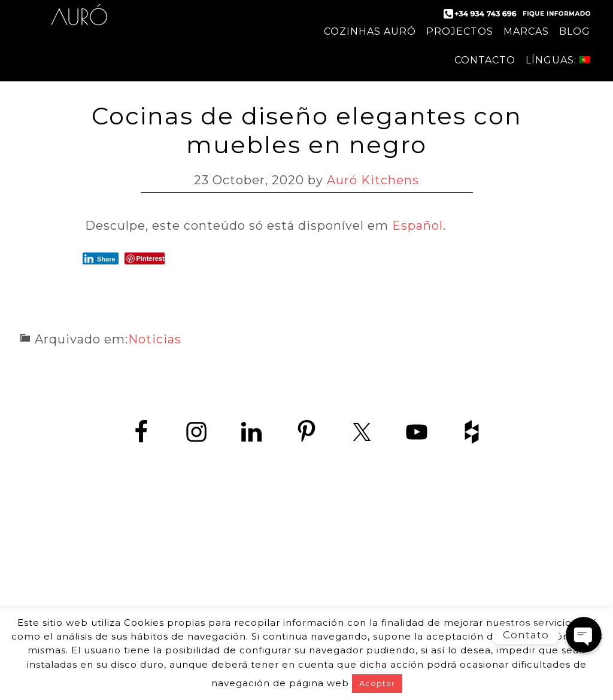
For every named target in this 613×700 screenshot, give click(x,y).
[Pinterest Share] (145, 258)
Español (418, 226)
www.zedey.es (306, 591)
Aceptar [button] (377, 683)
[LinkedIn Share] (101, 258)
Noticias (155, 339)
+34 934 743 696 (317, 564)
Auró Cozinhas (79, 24)
